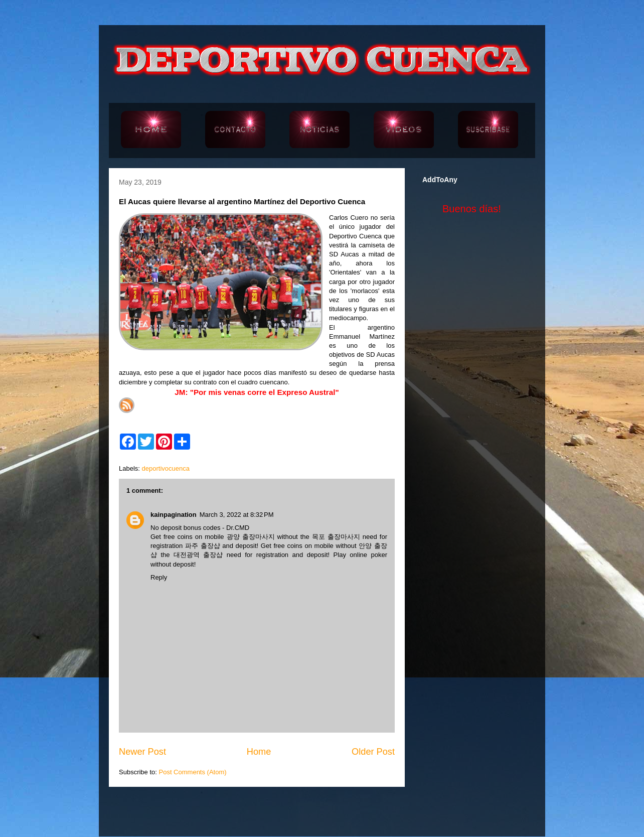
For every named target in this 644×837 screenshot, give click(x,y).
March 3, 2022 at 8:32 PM (237, 515)
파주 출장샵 (203, 546)
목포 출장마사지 (336, 537)
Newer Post (142, 752)
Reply (159, 577)
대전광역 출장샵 (198, 555)
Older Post (373, 752)
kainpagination (174, 515)
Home (259, 752)
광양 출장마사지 (251, 537)
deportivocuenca (166, 468)
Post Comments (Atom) (193, 772)
